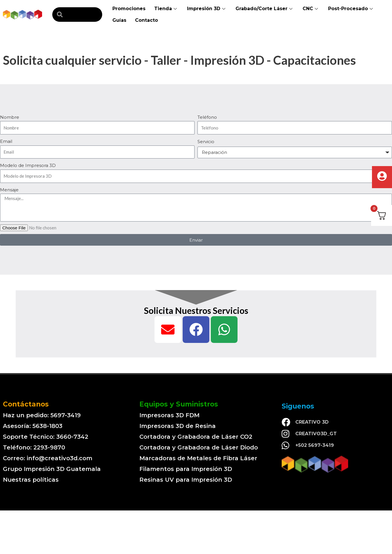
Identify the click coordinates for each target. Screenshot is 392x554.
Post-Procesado (351, 9)
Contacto (146, 20)
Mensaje (9, 190)
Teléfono (207, 117)
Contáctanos (26, 404)
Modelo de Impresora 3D (28, 165)
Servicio (206, 142)
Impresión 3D (207, 9)
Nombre (10, 117)
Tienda (166, 9)
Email (6, 141)
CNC (311, 9)
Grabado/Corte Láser (265, 9)
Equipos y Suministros (179, 404)
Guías (119, 20)
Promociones (129, 9)
